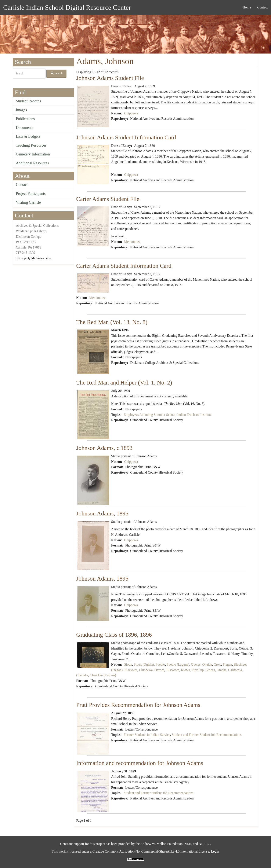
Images (21, 110)
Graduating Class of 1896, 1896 (114, 635)
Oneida (207, 664)
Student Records (28, 101)
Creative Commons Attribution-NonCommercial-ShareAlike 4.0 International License (151, 851)
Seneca (210, 670)
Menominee (132, 242)
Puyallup (198, 670)
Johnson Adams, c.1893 (104, 448)
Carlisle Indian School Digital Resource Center (67, 7)
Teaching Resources (31, 145)
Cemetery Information (33, 154)
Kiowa (186, 670)
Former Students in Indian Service (147, 735)
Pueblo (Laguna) (178, 664)
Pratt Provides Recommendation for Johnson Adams (138, 705)
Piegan (227, 664)
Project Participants (31, 194)
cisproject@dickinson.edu (33, 258)
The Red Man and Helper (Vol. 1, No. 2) (124, 382)
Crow (218, 664)
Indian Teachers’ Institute (194, 415)
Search (57, 73)
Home (247, 7)
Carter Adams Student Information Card (124, 266)
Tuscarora (172, 670)
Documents (25, 128)
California (235, 670)
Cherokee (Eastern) (103, 675)
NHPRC (204, 844)
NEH (188, 844)
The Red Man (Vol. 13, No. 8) (112, 322)
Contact (263, 7)
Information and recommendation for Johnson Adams (140, 763)
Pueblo (160, 664)
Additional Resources (32, 163)
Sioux (128, 664)
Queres (196, 664)
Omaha (222, 670)
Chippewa (131, 113)
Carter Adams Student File (108, 199)
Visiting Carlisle (28, 202)
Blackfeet (131, 670)
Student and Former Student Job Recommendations (207, 735)
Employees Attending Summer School (150, 415)
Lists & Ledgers (28, 136)
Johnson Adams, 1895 (102, 513)
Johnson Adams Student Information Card (126, 137)
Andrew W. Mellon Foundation (162, 844)
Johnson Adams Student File (110, 78)
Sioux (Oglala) (144, 664)
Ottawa (159, 670)
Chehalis (82, 675)
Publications (25, 119)
